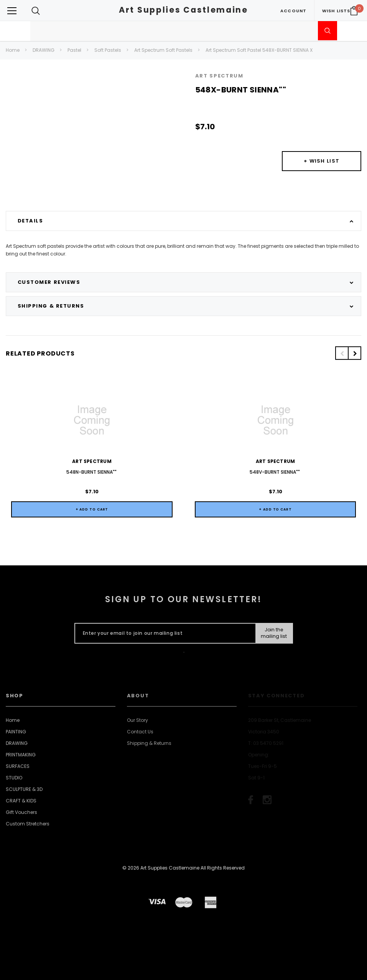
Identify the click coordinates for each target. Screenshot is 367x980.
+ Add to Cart (92, 509)
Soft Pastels (108, 50)
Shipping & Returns (149, 743)
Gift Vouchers (21, 812)
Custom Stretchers (28, 824)
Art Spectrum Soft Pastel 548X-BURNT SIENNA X (259, 50)
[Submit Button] (274, 633)
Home (13, 50)
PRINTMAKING (21, 755)
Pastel (74, 50)
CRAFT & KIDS (21, 801)
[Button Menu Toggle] (12, 11)
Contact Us (140, 732)
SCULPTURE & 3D (24, 789)
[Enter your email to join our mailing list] (164, 633)
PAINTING (16, 732)
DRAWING (44, 50)
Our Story (137, 720)
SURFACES (18, 766)
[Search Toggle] (36, 11)
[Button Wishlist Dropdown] (322, 161)
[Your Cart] (354, 11)
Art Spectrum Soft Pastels (163, 50)
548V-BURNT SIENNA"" (275, 472)
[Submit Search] (328, 31)
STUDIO (14, 778)
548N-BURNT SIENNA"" (92, 472)
